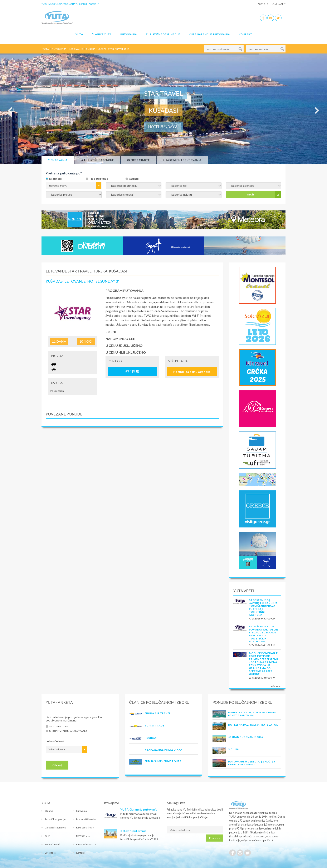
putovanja (59, 49)
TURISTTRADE (154, 726)
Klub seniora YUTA (86, 844)
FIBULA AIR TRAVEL (158, 713)
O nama (49, 811)
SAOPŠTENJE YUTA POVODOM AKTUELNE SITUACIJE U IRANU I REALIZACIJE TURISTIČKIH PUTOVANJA (264, 634)
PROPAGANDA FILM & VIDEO (163, 750)
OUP (47, 836)
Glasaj (57, 765)
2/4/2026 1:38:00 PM (262, 678)
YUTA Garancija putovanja (139, 809)
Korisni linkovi (52, 844)
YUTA (79, 34)
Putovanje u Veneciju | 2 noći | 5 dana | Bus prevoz (252, 763)
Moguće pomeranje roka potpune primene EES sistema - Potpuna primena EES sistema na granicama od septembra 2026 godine (264, 664)
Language (278, 4)
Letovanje (50, 853)
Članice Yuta (102, 34)
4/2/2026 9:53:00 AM (262, 619)
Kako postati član (85, 828)
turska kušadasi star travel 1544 (108, 49)
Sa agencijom (59, 726)
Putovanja (129, 34)
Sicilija (234, 749)
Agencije (263, 4)
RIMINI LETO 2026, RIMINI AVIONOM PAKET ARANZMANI (252, 714)
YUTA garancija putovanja (209, 34)
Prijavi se (214, 838)
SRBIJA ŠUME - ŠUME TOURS (163, 761)
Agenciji (134, 179)
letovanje (76, 49)
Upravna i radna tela (56, 828)
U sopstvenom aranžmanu (68, 731)
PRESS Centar (83, 836)
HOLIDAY (151, 738)
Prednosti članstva (86, 819)
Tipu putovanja (99, 179)
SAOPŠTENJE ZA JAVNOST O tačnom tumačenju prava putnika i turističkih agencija (263, 607)
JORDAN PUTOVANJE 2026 (245, 737)
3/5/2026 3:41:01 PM (262, 645)
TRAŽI (250, 195)
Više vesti (276, 686)
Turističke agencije (55, 819)
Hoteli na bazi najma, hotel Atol (253, 725)
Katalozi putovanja (133, 831)
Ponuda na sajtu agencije (192, 372)
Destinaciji (56, 179)
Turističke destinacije (163, 34)
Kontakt (245, 34)
